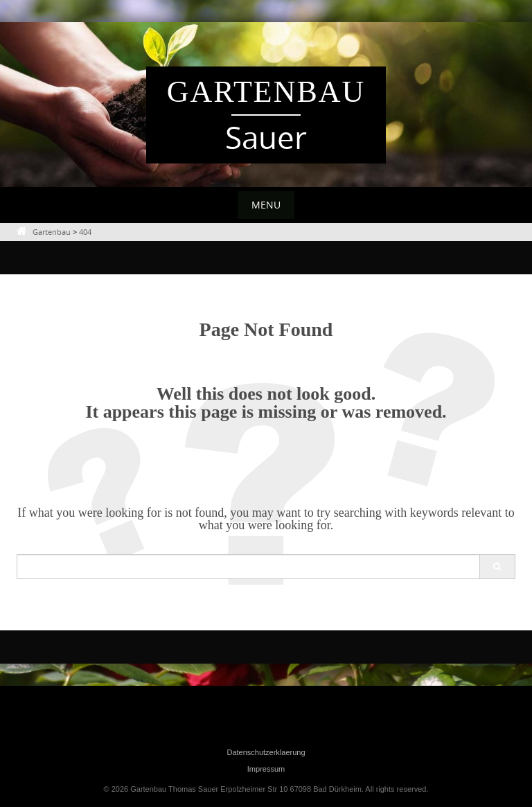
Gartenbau (266, 92)
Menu (266, 205)
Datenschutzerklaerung (266, 752)
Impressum (266, 769)
